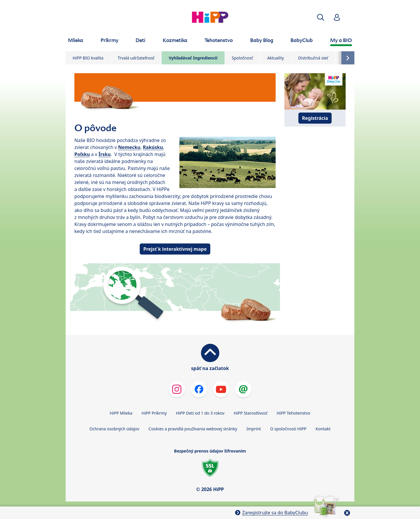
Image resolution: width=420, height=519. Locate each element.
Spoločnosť (242, 58)
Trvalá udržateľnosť (136, 58)
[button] (321, 17)
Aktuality (275, 58)
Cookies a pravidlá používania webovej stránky (193, 429)
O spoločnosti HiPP (288, 429)
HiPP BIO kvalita (88, 58)
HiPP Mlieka (121, 413)
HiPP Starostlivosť (250, 413)
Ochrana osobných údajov (114, 429)
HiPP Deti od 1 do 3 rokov (200, 413)
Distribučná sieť (313, 58)
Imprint (254, 429)
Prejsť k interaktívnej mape (175, 249)
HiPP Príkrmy (154, 413)
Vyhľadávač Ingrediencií (193, 58)
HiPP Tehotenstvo (293, 413)
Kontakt (323, 429)
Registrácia (315, 118)
